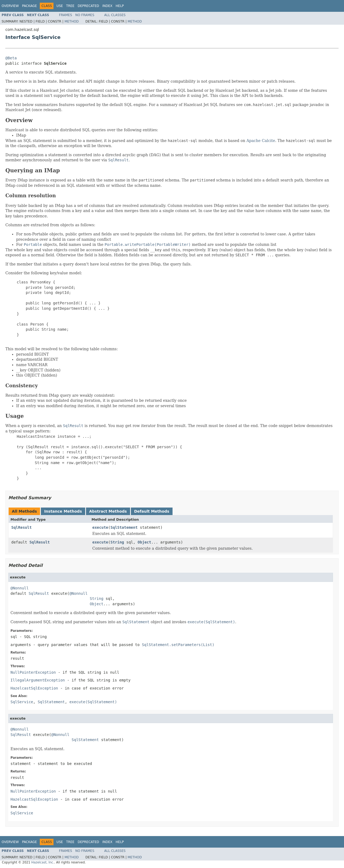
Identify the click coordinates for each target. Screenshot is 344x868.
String (117, 542)
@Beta (11, 58)
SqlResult (21, 527)
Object (144, 542)
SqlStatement (124, 527)
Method (72, 21)
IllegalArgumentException (38, 680)
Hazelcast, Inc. (43, 862)
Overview (10, 6)
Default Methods (152, 511)
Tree (70, 6)
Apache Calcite (261, 141)
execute (100, 527)
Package (29, 6)
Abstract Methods (108, 511)
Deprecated (88, 6)
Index (107, 6)
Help (120, 6)
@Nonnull (19, 588)
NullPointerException (33, 672)
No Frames (85, 15)
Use (60, 6)
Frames (66, 15)
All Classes (115, 15)
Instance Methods (63, 511)
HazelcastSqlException (34, 688)
